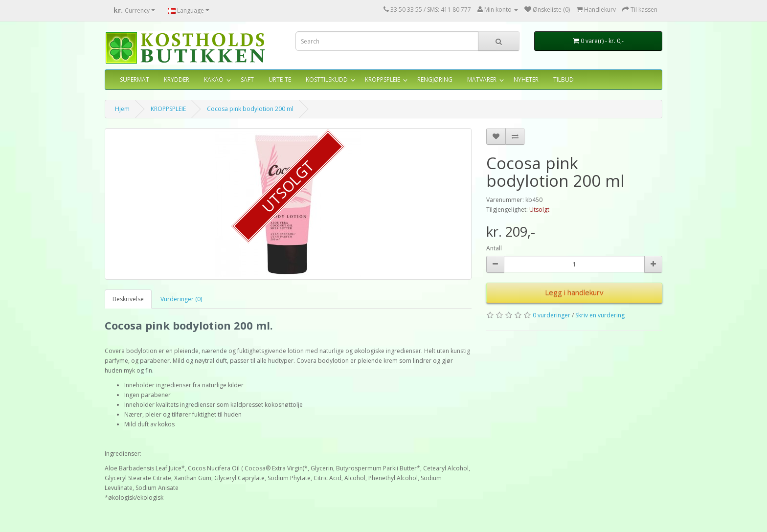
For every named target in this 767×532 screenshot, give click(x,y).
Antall (494, 248)
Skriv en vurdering (600, 315)
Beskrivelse (128, 299)
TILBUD (564, 79)
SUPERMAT (135, 79)
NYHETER (526, 79)
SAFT (247, 79)
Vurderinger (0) (181, 299)
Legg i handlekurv (574, 292)
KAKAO (214, 79)
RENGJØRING (435, 79)
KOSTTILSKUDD (327, 79)
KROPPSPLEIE (383, 79)
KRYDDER (177, 79)
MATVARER (482, 79)
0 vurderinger (552, 315)
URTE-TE (280, 79)
